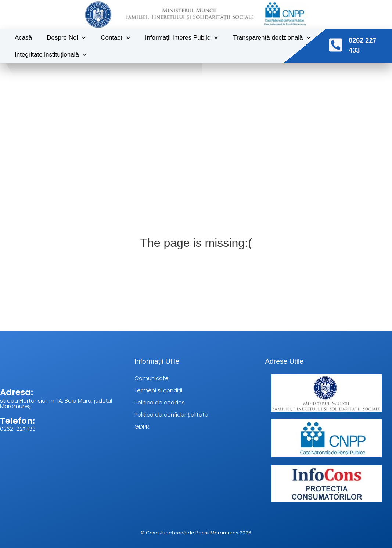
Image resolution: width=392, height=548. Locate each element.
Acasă (23, 37)
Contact (115, 37)
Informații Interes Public (182, 37)
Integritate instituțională (51, 54)
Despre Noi (66, 37)
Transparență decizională (272, 37)
